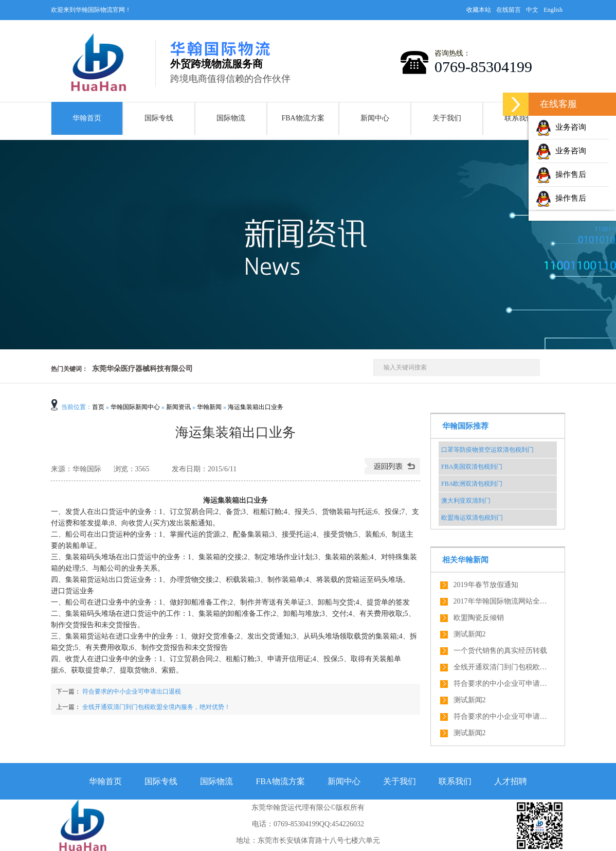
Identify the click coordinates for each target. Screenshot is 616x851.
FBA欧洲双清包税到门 (472, 484)
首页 (98, 407)
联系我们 (519, 118)
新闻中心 (375, 118)
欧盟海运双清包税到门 (472, 518)
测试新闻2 (470, 634)
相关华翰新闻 (465, 560)
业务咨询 (561, 127)
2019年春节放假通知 (486, 585)
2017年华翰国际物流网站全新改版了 (502, 601)
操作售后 (561, 174)
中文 (532, 10)
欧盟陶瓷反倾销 (479, 618)
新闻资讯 (178, 407)
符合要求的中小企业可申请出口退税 (131, 692)
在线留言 (509, 10)
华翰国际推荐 (465, 426)
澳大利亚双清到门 (466, 501)
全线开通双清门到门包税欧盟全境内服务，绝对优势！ (156, 707)
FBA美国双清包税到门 (472, 467)
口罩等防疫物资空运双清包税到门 (487, 450)
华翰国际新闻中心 (135, 407)
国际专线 (159, 118)
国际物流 (231, 118)
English (553, 10)
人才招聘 (511, 781)
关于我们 (447, 118)
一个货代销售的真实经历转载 (500, 651)
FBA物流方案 (303, 118)
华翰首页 (87, 118)
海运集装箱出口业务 (256, 407)
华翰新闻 (209, 407)
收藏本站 (479, 10)
